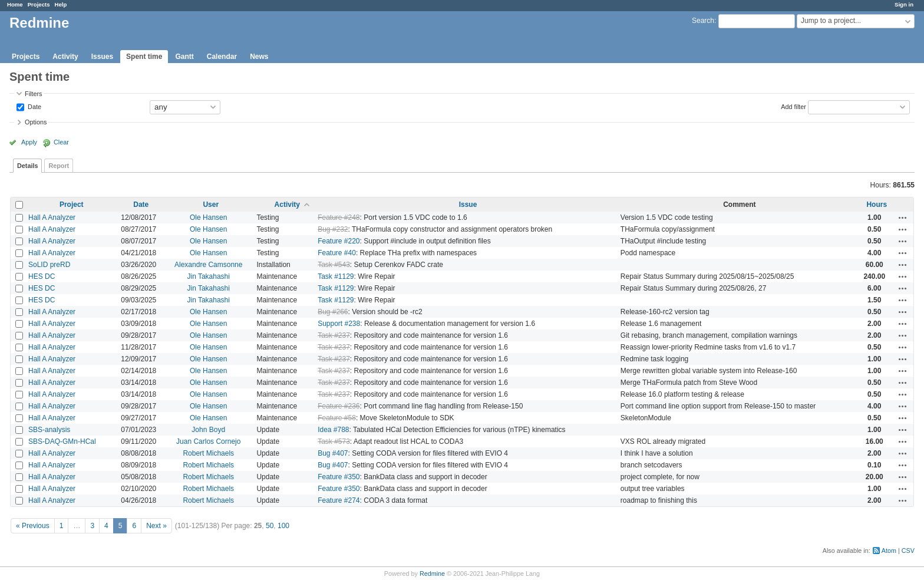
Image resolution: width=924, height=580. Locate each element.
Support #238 (339, 324)
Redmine (432, 574)
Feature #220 (339, 241)
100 (283, 526)
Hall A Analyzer (52, 218)
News (259, 57)
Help (61, 4)
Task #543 (334, 265)
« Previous (33, 526)
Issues (102, 57)
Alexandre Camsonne (208, 265)
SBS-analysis (49, 430)
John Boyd (208, 430)
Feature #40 (337, 253)
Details (27, 166)
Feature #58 (337, 418)
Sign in (904, 4)
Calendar (222, 57)
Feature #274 (339, 500)
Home (15, 4)
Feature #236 (339, 406)
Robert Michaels (208, 453)
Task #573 (334, 441)
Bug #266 (333, 312)
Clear (61, 142)
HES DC (42, 276)
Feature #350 (339, 477)
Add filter (793, 106)
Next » (156, 526)
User (211, 205)
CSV (908, 551)
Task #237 (334, 335)
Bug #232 (333, 229)
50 (270, 526)
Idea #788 (333, 430)
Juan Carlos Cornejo (208, 441)
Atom (889, 551)
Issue (468, 205)
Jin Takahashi (208, 276)
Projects (39, 4)
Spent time (144, 57)
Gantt (184, 57)
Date (34, 106)
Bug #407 (333, 453)
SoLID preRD (49, 265)
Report (59, 166)
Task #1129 (336, 276)
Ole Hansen (208, 218)
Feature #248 (339, 218)
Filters (33, 94)
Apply (29, 142)
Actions (903, 218)
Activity (65, 57)
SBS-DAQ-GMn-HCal (62, 441)
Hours (877, 205)
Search (703, 21)
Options (36, 122)
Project (72, 205)
